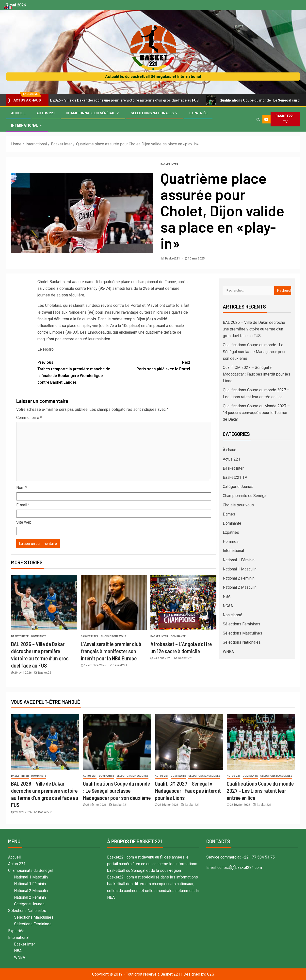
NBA (227, 596)
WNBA (228, 652)
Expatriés (198, 113)
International (25, 125)
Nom (22, 488)
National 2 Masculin (240, 587)
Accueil (18, 113)
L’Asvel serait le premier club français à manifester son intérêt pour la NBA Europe (111, 651)
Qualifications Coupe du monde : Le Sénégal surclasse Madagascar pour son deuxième (254, 352)
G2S (211, 974)
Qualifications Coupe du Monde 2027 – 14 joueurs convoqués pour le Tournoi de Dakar (256, 413)
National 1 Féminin (239, 560)
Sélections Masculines (242, 633)
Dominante (39, 636)
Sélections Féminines (242, 624)
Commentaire (29, 418)
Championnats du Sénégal (90, 113)
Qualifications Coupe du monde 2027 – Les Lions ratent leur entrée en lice (260, 791)
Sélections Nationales (152, 113)
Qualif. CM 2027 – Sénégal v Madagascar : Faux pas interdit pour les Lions (257, 374)
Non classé (233, 615)
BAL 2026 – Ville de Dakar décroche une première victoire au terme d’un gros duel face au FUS (124, 100)
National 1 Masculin (240, 569)
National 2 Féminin (239, 578)
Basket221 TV (235, 477)
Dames (229, 514)
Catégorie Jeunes (238, 487)
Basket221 (173, 258)
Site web (24, 522)
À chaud (230, 450)
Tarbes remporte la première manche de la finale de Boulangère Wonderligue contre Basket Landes (76, 372)
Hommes (231, 542)
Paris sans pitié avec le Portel (152, 365)
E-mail (23, 505)
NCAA (228, 606)
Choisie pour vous (114, 636)
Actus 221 (46, 113)
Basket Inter (169, 164)
